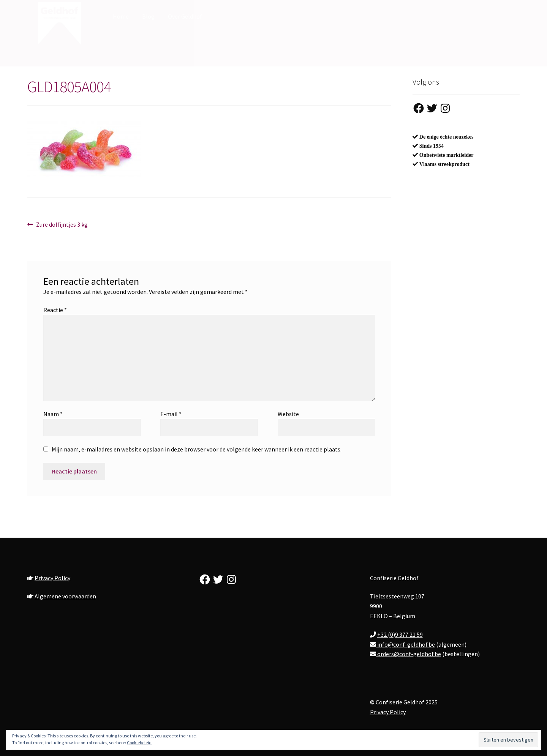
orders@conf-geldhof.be (409, 654)
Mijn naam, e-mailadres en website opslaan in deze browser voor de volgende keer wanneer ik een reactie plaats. (197, 449)
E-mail (171, 414)
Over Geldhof (185, 16)
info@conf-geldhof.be (406, 644)
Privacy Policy (52, 578)
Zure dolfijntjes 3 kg (62, 225)
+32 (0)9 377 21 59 (400, 634)
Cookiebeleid (139, 743)
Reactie (55, 310)
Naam (53, 414)
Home (121, 16)
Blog (148, 16)
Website (288, 414)
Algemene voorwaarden (65, 596)
